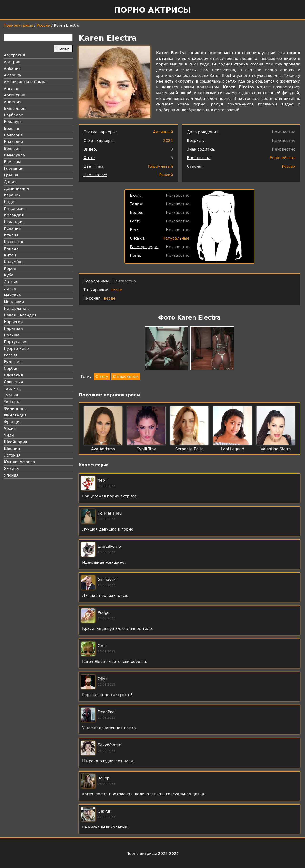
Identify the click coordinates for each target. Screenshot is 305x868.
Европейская (283, 158)
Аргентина (15, 95)
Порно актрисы (152, 10)
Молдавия (14, 302)
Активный (163, 132)
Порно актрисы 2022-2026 (152, 854)
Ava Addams (103, 449)
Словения (13, 382)
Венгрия (12, 148)
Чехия (10, 429)
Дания (10, 182)
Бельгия (12, 128)
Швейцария (15, 442)
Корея (10, 268)
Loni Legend (233, 449)
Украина (12, 402)
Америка (13, 75)
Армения (13, 102)
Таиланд (12, 389)
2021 (168, 141)
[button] (167, 349)
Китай (10, 255)
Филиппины (16, 409)
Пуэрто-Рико (16, 349)
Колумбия (14, 262)
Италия (11, 235)
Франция (13, 422)
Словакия (13, 375)
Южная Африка (19, 462)
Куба (9, 275)
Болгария (13, 135)
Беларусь (13, 122)
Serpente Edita (190, 449)
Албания (12, 68)
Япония (11, 475)
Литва (10, 288)
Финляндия (15, 415)
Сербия (11, 369)
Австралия (14, 55)
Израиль (12, 195)
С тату (102, 377)
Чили (9, 435)
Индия (10, 202)
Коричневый (161, 166)
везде (116, 290)
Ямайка (11, 469)
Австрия (12, 62)
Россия (43, 25)
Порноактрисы (18, 25)
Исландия (14, 222)
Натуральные (176, 238)
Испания (12, 228)
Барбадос (13, 115)
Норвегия (13, 322)
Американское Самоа (25, 82)
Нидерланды (17, 309)
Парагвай (13, 329)
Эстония (12, 455)
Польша (12, 335)
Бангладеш (15, 108)
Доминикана (16, 188)
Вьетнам (12, 162)
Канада (11, 248)
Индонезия (15, 208)
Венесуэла (14, 155)
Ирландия (14, 215)
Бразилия (13, 142)
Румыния (13, 362)
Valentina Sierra (276, 449)
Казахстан (14, 242)
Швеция (12, 449)
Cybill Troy (146, 449)
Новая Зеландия (20, 315)
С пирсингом (126, 377)
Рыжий (166, 175)
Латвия (11, 282)
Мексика (12, 295)
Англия (11, 88)
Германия (14, 168)
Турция (11, 395)
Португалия (16, 342)
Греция (11, 175)
